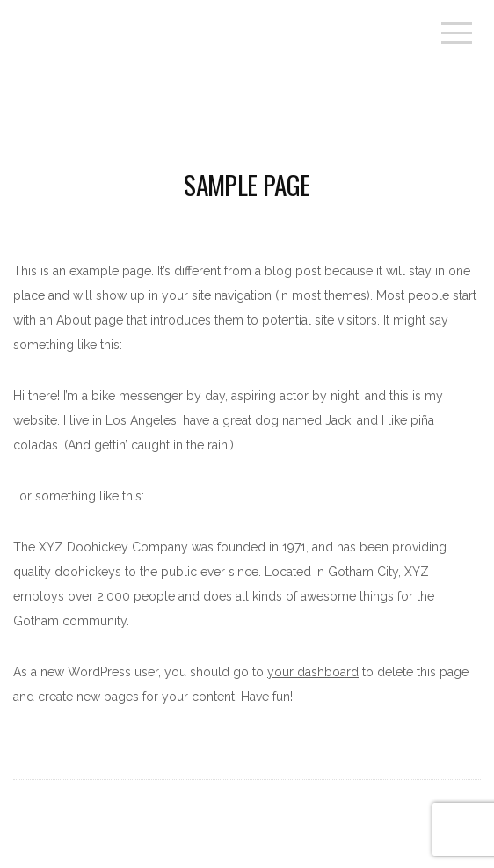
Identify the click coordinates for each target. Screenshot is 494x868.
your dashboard (313, 672)
